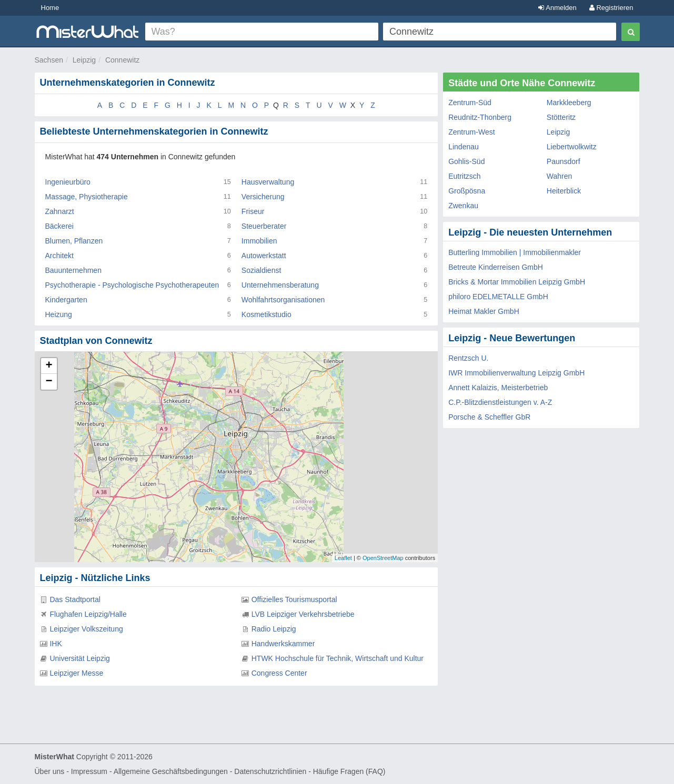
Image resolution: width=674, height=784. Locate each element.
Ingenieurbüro (68, 182)
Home (50, 8)
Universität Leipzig (79, 658)
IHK (56, 644)
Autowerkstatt (264, 256)
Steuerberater (264, 226)
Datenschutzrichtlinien (270, 771)
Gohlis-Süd (466, 161)
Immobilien (259, 241)
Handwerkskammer (283, 644)
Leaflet (343, 558)
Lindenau (464, 147)
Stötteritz (561, 117)
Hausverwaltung (268, 182)
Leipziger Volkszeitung (86, 629)
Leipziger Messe (76, 673)
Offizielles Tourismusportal (294, 599)
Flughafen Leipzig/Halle (88, 614)
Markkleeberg (569, 103)
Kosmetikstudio (266, 314)
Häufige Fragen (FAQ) (349, 771)
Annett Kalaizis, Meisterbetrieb (498, 388)
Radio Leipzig (274, 629)
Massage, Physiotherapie (87, 197)
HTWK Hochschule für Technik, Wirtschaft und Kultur (338, 658)
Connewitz (122, 60)
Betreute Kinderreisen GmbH (496, 267)
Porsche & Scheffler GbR (489, 417)
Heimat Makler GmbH (484, 311)
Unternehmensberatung (280, 285)
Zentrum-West (471, 132)
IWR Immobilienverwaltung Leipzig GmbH (516, 373)
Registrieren (611, 8)
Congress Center (279, 673)
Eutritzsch (464, 176)
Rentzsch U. (468, 358)
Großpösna (467, 191)
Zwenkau (463, 206)
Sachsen (49, 60)
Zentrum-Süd (470, 103)
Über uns (50, 771)
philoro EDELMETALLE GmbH (498, 297)
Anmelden (557, 8)
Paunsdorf (564, 161)
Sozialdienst (261, 270)
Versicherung (263, 197)
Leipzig (84, 60)
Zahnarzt (60, 211)
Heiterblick (564, 191)
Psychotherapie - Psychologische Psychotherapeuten (132, 285)
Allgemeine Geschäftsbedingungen (171, 771)
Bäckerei (59, 226)
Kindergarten (66, 300)
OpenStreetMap (383, 558)
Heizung (59, 314)
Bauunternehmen (73, 270)
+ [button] (49, 366)
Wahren (560, 176)
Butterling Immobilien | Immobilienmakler (515, 252)
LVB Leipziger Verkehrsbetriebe (303, 614)
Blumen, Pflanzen (74, 241)
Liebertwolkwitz (572, 147)
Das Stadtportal (75, 599)
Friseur (253, 211)
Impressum (89, 771)
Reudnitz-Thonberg (480, 117)
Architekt (59, 256)
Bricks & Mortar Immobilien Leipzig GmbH (517, 282)
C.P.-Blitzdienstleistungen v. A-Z (500, 402)
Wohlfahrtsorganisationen (283, 300)
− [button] (49, 382)
